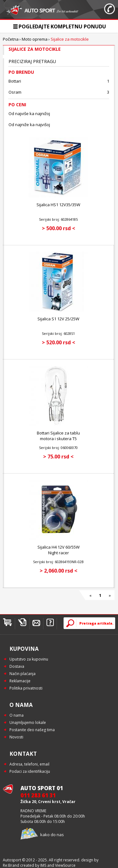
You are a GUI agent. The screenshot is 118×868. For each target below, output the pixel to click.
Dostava (17, 666)
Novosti (16, 737)
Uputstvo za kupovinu (29, 659)
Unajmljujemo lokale (28, 722)
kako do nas (52, 835)
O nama (17, 715)
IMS (43, 865)
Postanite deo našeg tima (32, 730)
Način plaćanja (22, 674)
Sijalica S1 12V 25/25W (58, 319)
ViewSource (65, 865)
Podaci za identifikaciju (30, 771)
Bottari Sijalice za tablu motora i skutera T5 (58, 436)
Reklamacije (20, 681)
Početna (11, 39)
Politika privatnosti (26, 688)
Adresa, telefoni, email (29, 764)
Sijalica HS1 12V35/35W (58, 205)
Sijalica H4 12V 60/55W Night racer (59, 550)
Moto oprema (35, 39)
